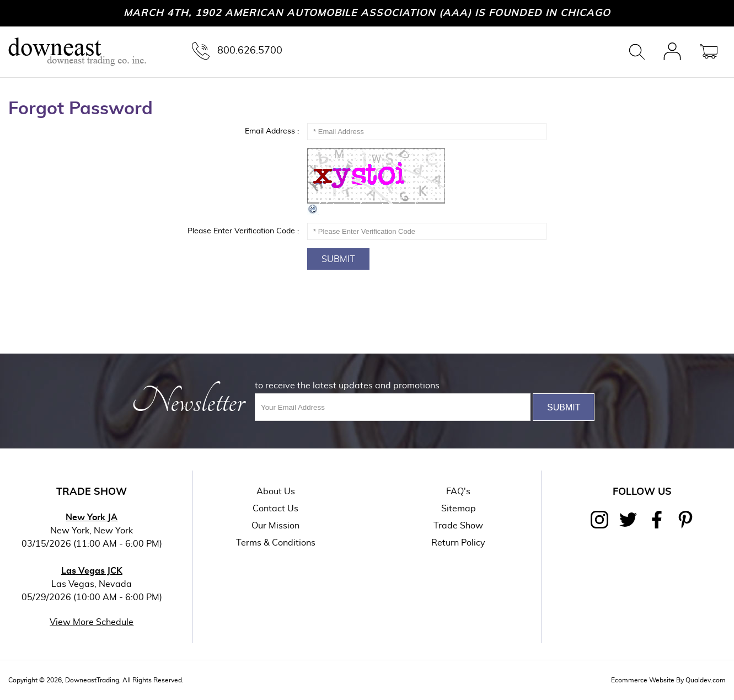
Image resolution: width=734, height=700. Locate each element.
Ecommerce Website (643, 680)
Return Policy (458, 543)
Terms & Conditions (276, 543)
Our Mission (275, 526)
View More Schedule (92, 622)
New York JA (92, 517)
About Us (276, 491)
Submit (338, 259)
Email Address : (272, 131)
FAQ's (458, 491)
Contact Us (275, 509)
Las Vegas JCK (92, 571)
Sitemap (459, 509)
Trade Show (458, 526)
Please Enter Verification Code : (243, 231)
